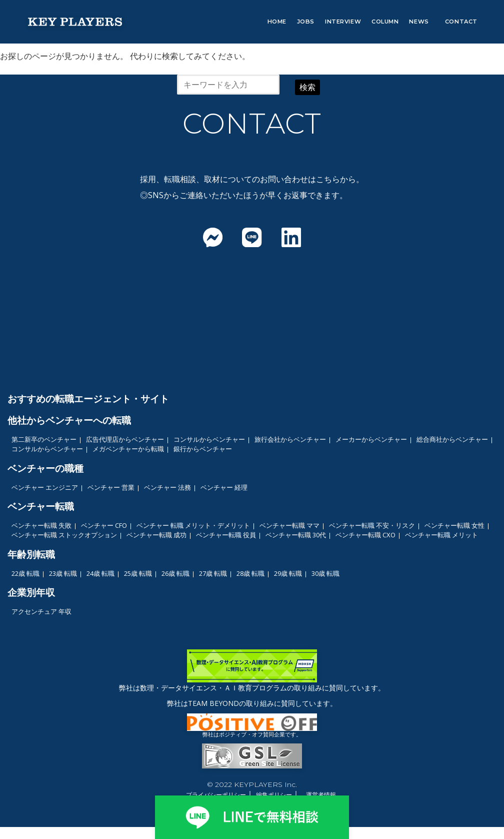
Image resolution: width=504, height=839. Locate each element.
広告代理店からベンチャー (125, 439)
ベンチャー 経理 (224, 487)
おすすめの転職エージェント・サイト (88, 398)
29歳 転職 (288, 573)
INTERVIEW (343, 22)
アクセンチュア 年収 (41, 611)
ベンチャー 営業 (111, 487)
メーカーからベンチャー (371, 439)
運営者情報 (321, 795)
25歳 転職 (138, 573)
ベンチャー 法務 (167, 487)
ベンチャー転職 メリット (441, 535)
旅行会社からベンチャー (290, 439)
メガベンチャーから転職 (128, 449)
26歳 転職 (175, 573)
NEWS (419, 22)
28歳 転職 (250, 573)
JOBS (306, 22)
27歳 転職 (213, 573)
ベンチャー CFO (104, 525)
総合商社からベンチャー (452, 439)
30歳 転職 (325, 573)
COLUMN (385, 22)
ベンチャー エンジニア (45, 487)
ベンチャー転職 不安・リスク (372, 525)
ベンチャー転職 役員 (226, 535)
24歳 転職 (100, 573)
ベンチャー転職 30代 (296, 535)
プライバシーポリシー (216, 795)
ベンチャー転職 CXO (365, 535)
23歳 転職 (63, 573)
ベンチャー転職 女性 (454, 525)
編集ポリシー (274, 795)
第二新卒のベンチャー (44, 439)
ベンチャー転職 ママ (289, 525)
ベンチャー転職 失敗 (41, 525)
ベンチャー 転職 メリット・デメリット (193, 525)
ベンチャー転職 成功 (156, 535)
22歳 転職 (25, 573)
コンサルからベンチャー (209, 439)
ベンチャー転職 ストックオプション (64, 535)
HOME (277, 22)
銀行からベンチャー (203, 449)
